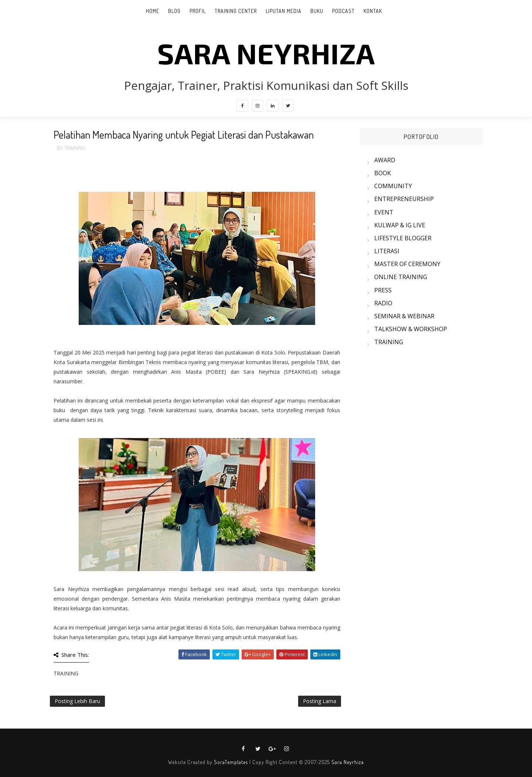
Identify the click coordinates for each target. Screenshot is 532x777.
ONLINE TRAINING (401, 277)
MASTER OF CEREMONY (407, 264)
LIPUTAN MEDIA (284, 11)
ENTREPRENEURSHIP (404, 199)
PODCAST (343, 11)
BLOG (174, 11)
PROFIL (198, 11)
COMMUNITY (393, 186)
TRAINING (75, 148)
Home (153, 11)
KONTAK (373, 11)
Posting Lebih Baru (77, 701)
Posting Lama (320, 701)
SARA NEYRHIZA (266, 53)
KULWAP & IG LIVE (400, 225)
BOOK (383, 173)
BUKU (317, 11)
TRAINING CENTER (236, 11)
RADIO (383, 303)
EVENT (384, 212)
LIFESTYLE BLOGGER (403, 238)
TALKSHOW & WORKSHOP (411, 329)
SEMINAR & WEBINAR (404, 316)
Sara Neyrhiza (348, 762)
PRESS (383, 290)
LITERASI (387, 251)
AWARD (385, 160)
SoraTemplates (231, 762)
